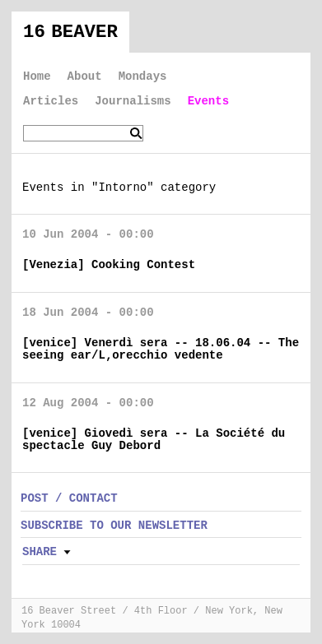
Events (208, 101)
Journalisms (133, 101)
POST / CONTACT (69, 498)
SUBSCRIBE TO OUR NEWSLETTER (114, 526)
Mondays (143, 76)
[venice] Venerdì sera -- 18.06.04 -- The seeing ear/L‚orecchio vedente (161, 349)
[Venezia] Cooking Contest (109, 265)
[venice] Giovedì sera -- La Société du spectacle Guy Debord (154, 440)
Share (40, 552)
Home (37, 76)
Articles (51, 101)
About (85, 76)
